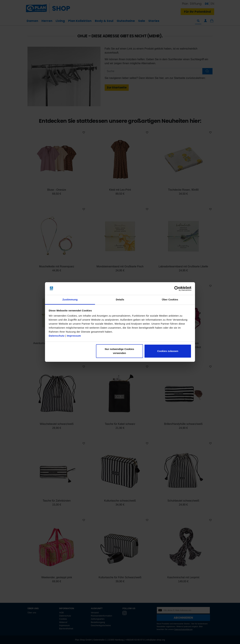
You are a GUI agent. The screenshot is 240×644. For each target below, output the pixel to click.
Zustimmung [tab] (70, 299)
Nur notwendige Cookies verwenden (119, 351)
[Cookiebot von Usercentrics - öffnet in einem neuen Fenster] (177, 289)
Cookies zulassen (168, 351)
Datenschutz (57, 336)
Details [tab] (120, 299)
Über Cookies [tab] (170, 299)
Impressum (74, 336)
